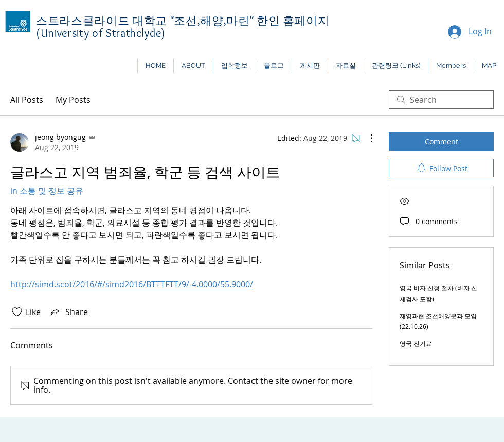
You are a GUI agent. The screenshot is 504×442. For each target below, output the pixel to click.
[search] (441, 100)
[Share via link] (68, 312)
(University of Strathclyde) (101, 33)
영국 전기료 (416, 343)
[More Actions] (366, 138)
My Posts (73, 100)
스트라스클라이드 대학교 (103, 21)
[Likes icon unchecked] (17, 312)
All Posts (27, 100)
